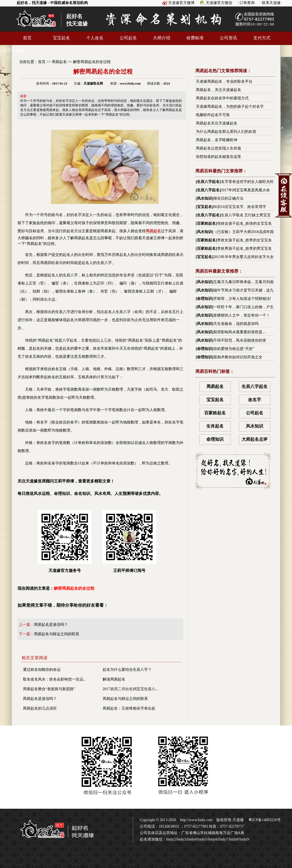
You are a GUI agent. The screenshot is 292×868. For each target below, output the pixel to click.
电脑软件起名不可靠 (213, 115)
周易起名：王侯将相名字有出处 (129, 708)
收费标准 (195, 38)
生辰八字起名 (208, 182)
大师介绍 (162, 38)
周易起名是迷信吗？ (51, 625)
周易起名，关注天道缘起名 (218, 90)
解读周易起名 (114, 679)
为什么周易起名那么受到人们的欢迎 (226, 132)
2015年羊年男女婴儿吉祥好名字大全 (244, 257)
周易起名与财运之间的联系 (57, 634)
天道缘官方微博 (181, 3)
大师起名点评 (255, 439)
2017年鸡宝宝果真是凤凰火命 (245, 190)
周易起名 (59, 62)
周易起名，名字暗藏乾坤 (217, 140)
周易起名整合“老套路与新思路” (49, 689)
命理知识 (204, 299)
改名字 (255, 400)
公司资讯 (228, 38)
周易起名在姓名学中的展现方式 (222, 98)
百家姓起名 (206, 223)
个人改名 (95, 38)
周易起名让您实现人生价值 (218, 148)
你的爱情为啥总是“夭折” (234, 349)
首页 (27, 38)
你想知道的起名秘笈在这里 (218, 157)
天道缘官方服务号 (65, 541)
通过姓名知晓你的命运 (42, 670)
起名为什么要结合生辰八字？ (127, 670)
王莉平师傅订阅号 (129, 541)
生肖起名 (215, 426)
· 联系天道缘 (270, 3)
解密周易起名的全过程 (92, 62)
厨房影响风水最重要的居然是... (239, 332)
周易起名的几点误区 (40, 708)
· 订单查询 (246, 3)
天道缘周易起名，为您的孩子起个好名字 (230, 107)
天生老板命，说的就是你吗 (236, 324)
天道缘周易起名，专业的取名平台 (224, 81)
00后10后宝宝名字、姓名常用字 (240, 207)
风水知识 (204, 198)
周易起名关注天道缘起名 (217, 123)
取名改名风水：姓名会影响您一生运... (55, 679)
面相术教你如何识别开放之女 (238, 357)
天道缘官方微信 (219, 3)
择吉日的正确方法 (228, 198)
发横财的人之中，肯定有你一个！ (242, 315)
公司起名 (128, 38)
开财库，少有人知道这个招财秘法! (242, 299)
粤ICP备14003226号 (264, 820)
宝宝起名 (61, 38)
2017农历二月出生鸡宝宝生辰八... (131, 689)
